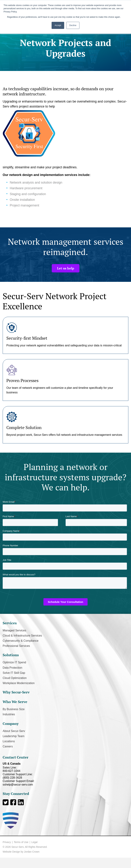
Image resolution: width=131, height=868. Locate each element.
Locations (9, 741)
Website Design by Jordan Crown (21, 852)
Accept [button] (58, 25)
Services (10, 623)
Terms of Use (21, 842)
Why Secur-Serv (16, 692)
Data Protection (12, 668)
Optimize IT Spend (14, 662)
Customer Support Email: (65, 783)
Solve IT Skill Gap (14, 673)
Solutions (11, 655)
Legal (34, 842)
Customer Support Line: (65, 776)
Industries (9, 714)
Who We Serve (15, 702)
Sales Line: (65, 769)
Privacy (7, 842)
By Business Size (14, 709)
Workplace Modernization (19, 683)
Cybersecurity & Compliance (21, 641)
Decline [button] (73, 25)
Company (11, 724)
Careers (8, 746)
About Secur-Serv (14, 731)
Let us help (66, 268)
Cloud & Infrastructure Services (22, 636)
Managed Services (14, 630)
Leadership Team (13, 736)
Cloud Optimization (15, 678)
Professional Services (16, 646)
